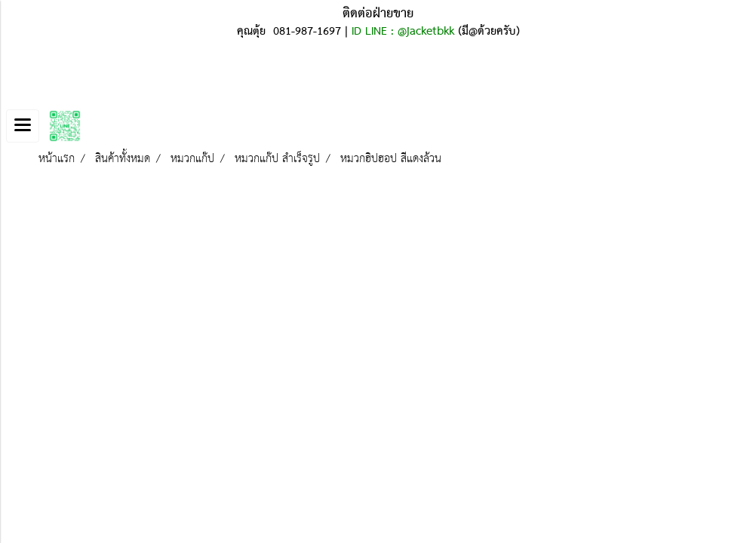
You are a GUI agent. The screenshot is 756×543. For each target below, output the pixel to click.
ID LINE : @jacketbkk (403, 32)
